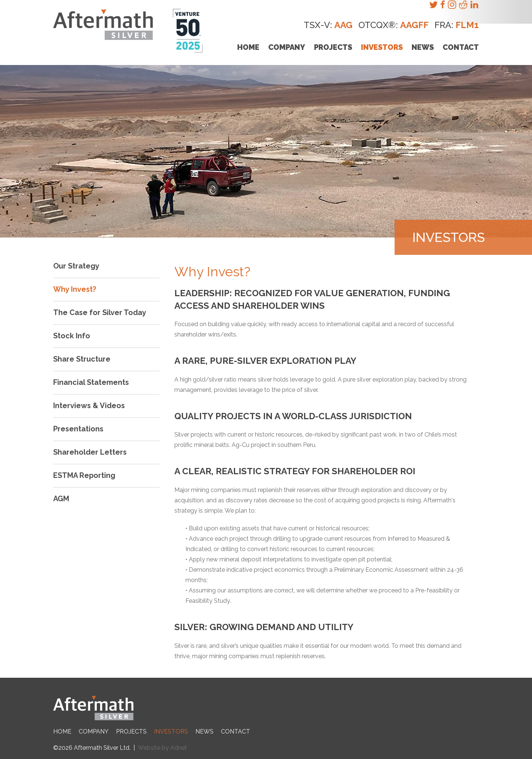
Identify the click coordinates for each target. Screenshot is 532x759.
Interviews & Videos (89, 406)
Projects (333, 47)
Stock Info (72, 336)
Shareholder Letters (90, 452)
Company (287, 47)
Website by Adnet (162, 748)
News (423, 47)
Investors (382, 47)
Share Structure (82, 359)
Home (248, 47)
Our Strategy (76, 266)
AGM (61, 499)
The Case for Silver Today (100, 312)
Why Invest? (75, 289)
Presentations (78, 429)
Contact (461, 47)
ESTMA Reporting (84, 475)
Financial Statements (91, 382)
